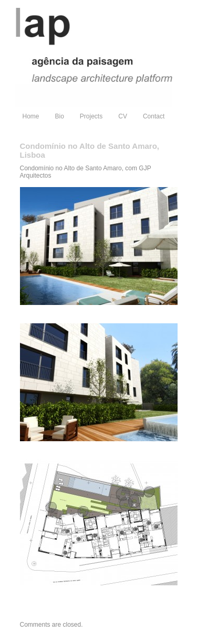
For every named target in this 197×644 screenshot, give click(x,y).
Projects (91, 116)
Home (31, 116)
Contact (154, 116)
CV (123, 116)
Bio (60, 116)
